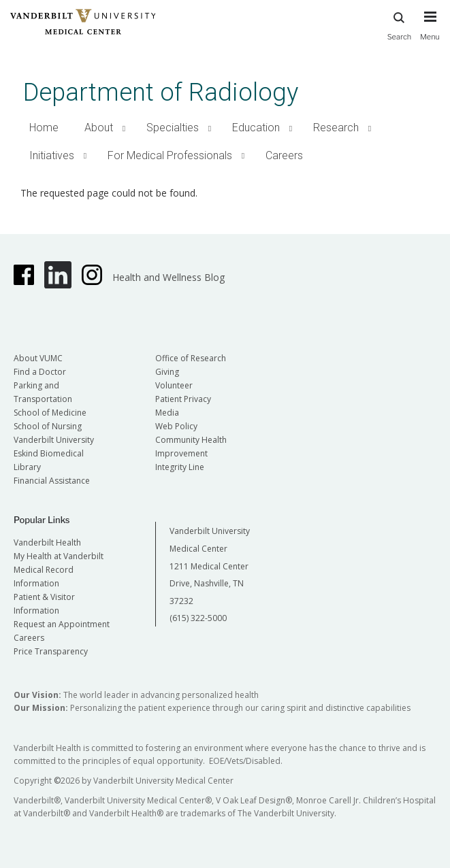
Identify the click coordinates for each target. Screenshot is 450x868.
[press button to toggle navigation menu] (430, 32)
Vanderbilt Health (47, 542)
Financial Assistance (52, 481)
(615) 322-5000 (198, 618)
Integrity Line (180, 467)
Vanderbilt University (54, 440)
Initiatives (52, 155)
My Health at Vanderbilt (59, 556)
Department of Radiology (161, 92)
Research (336, 128)
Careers (284, 155)
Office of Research (191, 358)
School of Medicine (50, 413)
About (99, 128)
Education (256, 128)
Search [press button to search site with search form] (400, 24)
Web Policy (176, 426)
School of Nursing (48, 426)
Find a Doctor (40, 372)
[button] (124, 128)
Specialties (173, 128)
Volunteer (174, 385)
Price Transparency (51, 651)
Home (44, 128)
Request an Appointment (62, 624)
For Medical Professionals (170, 155)
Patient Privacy (183, 399)
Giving (167, 372)
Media (167, 413)
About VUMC (38, 358)
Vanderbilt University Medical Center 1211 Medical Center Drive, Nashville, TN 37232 (210, 566)
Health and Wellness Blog (168, 277)
